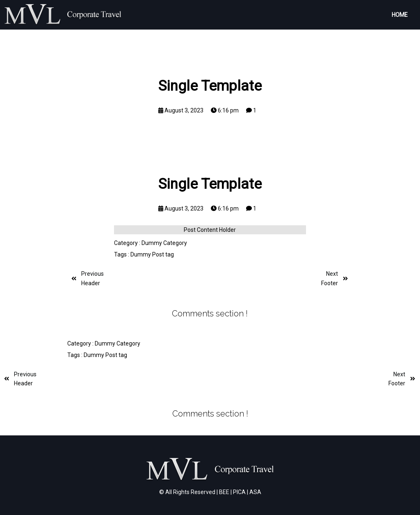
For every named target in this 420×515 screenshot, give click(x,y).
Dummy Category (164, 243)
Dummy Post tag (152, 254)
